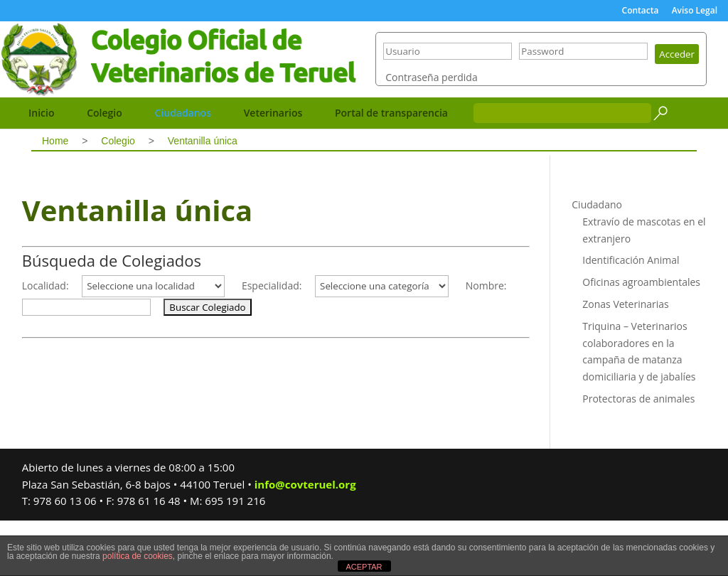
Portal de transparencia (391, 168)
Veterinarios (273, 168)
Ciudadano (597, 260)
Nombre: (486, 341)
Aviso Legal (695, 11)
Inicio (41, 168)
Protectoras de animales (638, 454)
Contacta (641, 11)
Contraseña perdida (431, 137)
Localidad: (45, 341)
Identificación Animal (631, 315)
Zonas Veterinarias (626, 359)
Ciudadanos (183, 168)
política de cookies (138, 556)
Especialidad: (272, 341)
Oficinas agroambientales (641, 337)
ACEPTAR (364, 567)
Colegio (105, 168)
